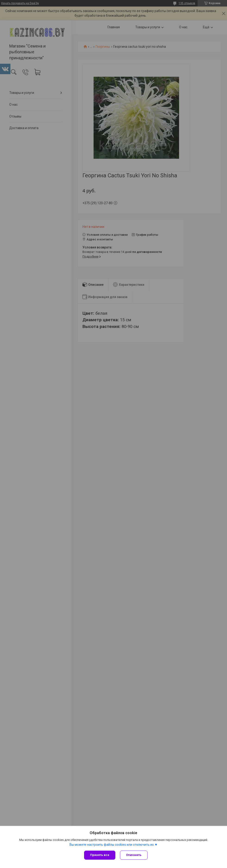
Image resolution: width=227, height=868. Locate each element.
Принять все (100, 855)
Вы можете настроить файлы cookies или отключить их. (112, 845)
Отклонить (134, 855)
